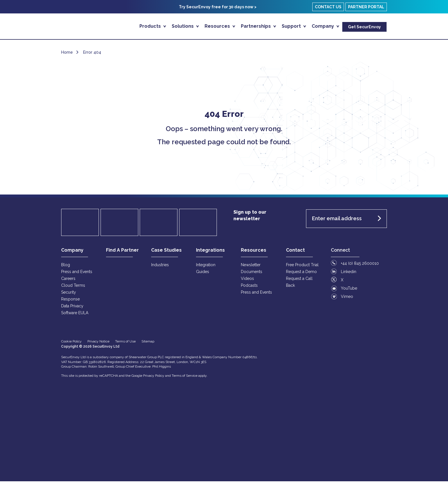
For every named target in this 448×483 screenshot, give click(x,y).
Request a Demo (301, 273)
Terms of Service (185, 377)
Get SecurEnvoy (364, 27)
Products (151, 26)
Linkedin (349, 273)
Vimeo (347, 298)
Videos (247, 280)
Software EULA (75, 314)
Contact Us (328, 7)
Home (67, 54)
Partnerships (256, 26)
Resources (218, 26)
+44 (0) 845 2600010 (360, 265)
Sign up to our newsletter (250, 217)
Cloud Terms (73, 287)
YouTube (349, 290)
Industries (160, 266)
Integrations (210, 252)
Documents (252, 273)
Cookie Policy (71, 343)
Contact (295, 252)
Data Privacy (72, 308)
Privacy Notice (98, 343)
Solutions (183, 26)
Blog (66, 266)
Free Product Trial (302, 266)
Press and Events (77, 273)
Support (292, 26)
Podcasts (249, 287)
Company (323, 26)
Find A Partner (122, 252)
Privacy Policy (154, 377)
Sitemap (148, 343)
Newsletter (251, 266)
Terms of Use (125, 343)
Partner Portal (366, 7)
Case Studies (166, 252)
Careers (68, 280)
